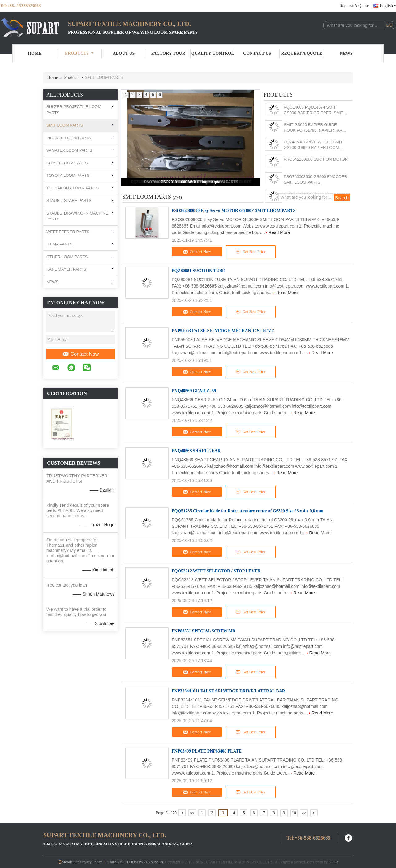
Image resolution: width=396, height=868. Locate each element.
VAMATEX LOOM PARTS (69, 150)
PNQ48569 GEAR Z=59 (194, 391)
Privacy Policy (91, 862)
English (388, 6)
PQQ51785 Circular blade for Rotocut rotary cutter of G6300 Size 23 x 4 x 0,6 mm (247, 511)
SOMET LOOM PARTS (67, 163)
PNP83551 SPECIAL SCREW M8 (203, 631)
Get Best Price (251, 252)
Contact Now (81, 354)
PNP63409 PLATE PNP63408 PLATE (207, 751)
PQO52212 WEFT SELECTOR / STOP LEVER (216, 571)
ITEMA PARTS (60, 244)
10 (294, 813)
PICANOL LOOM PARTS (69, 138)
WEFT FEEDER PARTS (68, 232)
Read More (279, 232)
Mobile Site (69, 862)
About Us (124, 53)
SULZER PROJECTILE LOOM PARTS (74, 110)
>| (314, 813)
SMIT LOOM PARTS (65, 125)
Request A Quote (354, 6)
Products (79, 53)
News (346, 53)
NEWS (52, 282)
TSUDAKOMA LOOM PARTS (73, 188)
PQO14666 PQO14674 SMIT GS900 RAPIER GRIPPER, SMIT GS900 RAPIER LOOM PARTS (314, 110)
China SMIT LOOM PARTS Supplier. (136, 862)
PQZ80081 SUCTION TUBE (198, 271)
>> (304, 813)
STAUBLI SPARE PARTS (69, 200)
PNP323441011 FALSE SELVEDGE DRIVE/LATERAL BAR (228, 691)
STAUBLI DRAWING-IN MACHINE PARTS (77, 216)
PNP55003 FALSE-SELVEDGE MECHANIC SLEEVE (223, 331)
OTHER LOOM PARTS (67, 257)
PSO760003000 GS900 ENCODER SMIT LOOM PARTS (315, 179)
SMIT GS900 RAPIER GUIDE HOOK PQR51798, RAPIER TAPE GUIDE (314, 128)
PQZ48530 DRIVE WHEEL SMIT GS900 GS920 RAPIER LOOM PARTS (313, 145)
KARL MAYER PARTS (66, 269)
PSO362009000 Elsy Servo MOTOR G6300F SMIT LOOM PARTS (234, 211)
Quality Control (213, 53)
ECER (333, 862)
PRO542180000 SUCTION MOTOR (316, 159)
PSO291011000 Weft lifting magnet (191, 182)
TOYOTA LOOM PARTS (68, 175)
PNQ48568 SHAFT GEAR (196, 451)
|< (182, 813)
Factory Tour (168, 53)
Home (35, 53)
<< (192, 813)
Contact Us (257, 53)
